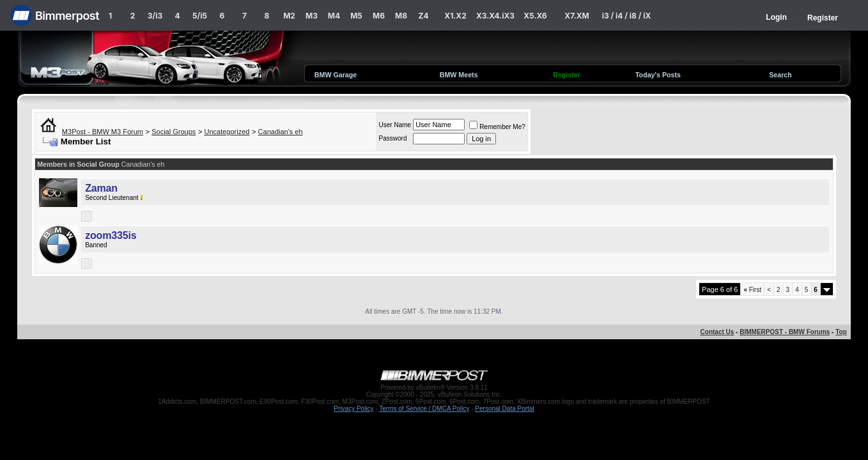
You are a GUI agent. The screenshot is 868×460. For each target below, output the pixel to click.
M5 (356, 16)
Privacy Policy (353, 409)
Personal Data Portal (504, 409)
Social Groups (174, 132)
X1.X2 (455, 16)
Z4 (423, 16)
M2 (289, 16)
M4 (334, 16)
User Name (395, 125)
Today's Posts (658, 75)
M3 (312, 16)
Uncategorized (227, 132)
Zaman (101, 188)
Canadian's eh (281, 132)
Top (841, 332)
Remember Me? (497, 127)
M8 (401, 16)
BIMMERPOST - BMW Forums (785, 332)
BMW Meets (459, 75)
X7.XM (577, 16)
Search (780, 75)
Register (823, 18)
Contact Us (717, 332)
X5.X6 (535, 16)
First (752, 290)
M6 (379, 16)
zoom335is (111, 235)
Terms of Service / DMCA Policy (424, 409)
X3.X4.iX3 (495, 16)
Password (393, 138)
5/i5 (200, 16)
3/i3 (155, 16)
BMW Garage (336, 75)
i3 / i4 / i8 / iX (627, 16)
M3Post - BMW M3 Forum (103, 132)
